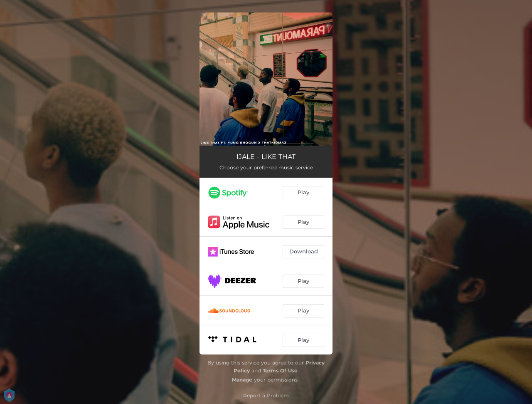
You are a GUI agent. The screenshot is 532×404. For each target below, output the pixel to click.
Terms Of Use (280, 371)
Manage (242, 380)
